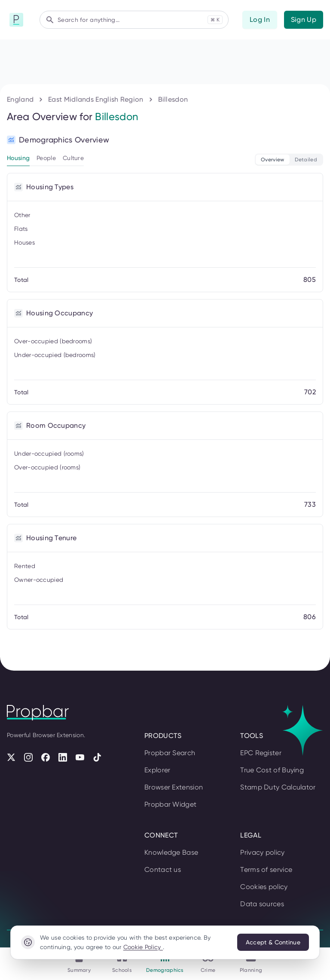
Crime (32, 668)
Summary (37, 555)
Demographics (43, 630)
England (32, 726)
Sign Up (40, 481)
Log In (15, 481)
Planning (36, 699)
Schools (35, 589)
